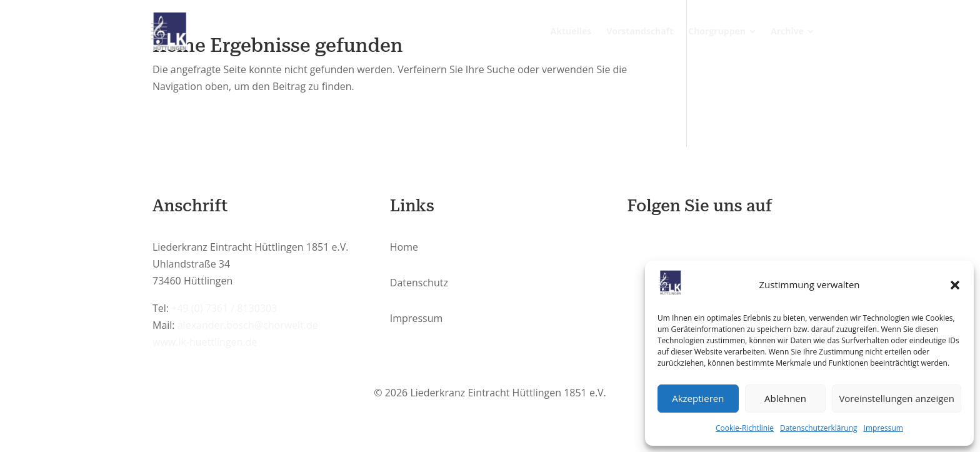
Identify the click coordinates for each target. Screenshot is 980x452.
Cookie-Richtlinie (745, 428)
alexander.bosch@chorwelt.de (248, 325)
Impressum (883, 428)
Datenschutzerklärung (819, 428)
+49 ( (224, 308)
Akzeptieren (698, 398)
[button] (955, 285)
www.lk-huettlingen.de (205, 342)
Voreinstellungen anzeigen (897, 398)
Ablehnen (785, 398)
